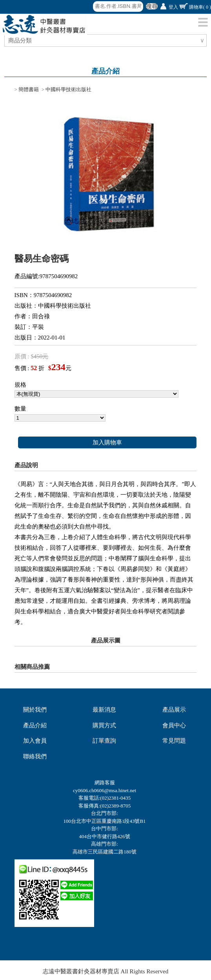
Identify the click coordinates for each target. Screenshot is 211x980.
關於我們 (35, 710)
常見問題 (174, 741)
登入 (173, 7)
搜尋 (152, 6)
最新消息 (104, 710)
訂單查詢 (104, 741)
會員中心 (174, 725)
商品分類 (21, 40)
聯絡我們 (35, 756)
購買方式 (104, 725)
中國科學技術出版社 (68, 89)
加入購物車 (107, 442)
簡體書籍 (29, 89)
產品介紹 (35, 725)
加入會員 (35, 741)
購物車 (200, 7)
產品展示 (174, 710)
